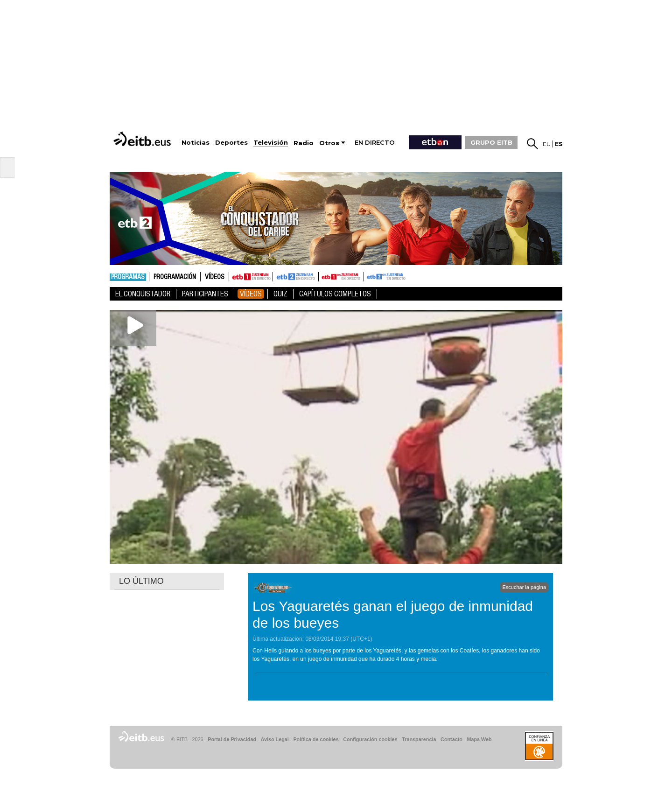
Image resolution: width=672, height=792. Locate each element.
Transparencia (419, 739)
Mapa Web (479, 739)
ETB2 (296, 277)
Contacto (451, 739)
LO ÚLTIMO (141, 581)
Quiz (280, 294)
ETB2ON (368, 276)
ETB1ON (323, 276)
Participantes (205, 294)
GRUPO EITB (491, 142)
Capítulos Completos (335, 294)
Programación (175, 277)
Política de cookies (316, 739)
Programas (128, 277)
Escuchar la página (524, 587)
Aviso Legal (275, 739)
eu (547, 144)
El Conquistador (143, 294)
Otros (329, 143)
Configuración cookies (370, 739)
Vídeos (215, 277)
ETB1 (251, 277)
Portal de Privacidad (232, 739)
